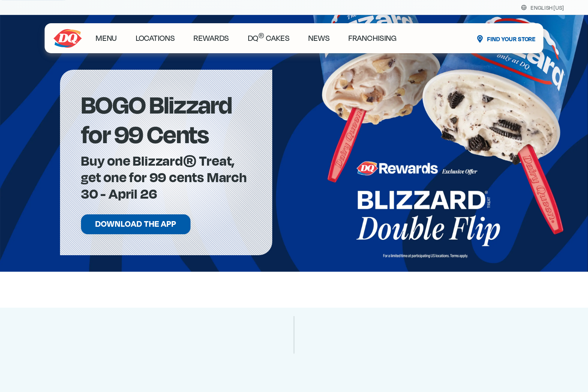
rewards (211, 38)
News (319, 38)
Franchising (373, 38)
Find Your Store (511, 40)
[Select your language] (547, 7)
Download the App (136, 224)
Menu (106, 38)
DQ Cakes (269, 38)
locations (155, 38)
